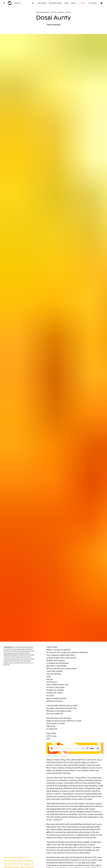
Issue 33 (17, 3)
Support (82, 3)
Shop (66, 3)
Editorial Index (55, 3)
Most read (42, 3)
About (74, 3)
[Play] (52, 748)
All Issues (93, 3)
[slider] (67, 748)
